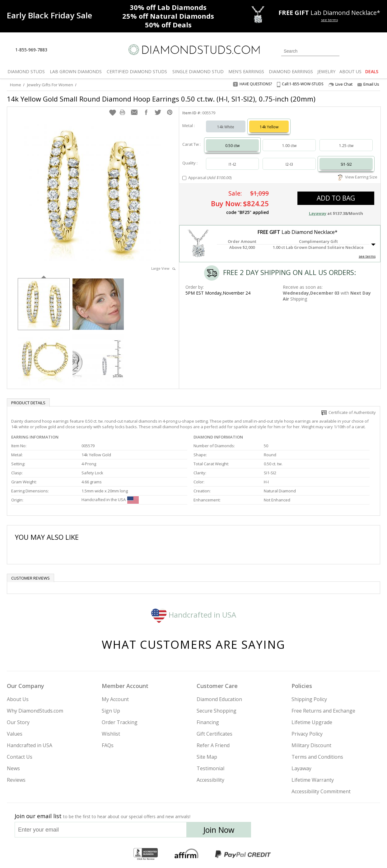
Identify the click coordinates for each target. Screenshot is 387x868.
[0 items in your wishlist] (361, 50)
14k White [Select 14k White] (226, 127)
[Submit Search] (335, 51)
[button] (113, 112)
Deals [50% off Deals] (168, 25)
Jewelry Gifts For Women (50, 85)
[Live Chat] (57, 50)
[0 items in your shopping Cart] (376, 50)
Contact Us (20, 757)
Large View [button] (163, 268)
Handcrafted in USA (194, 615)
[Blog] (337, 832)
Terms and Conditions (317, 757)
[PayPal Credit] (243, 854)
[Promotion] (49, 15)
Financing (208, 722)
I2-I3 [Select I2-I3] (289, 164)
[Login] (348, 50)
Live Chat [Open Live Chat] (340, 84)
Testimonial (210, 768)
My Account (115, 699)
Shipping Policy (309, 699)
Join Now (219, 830)
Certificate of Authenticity (349, 412)
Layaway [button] (318, 213)
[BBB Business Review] (146, 854)
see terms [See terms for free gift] (329, 20)
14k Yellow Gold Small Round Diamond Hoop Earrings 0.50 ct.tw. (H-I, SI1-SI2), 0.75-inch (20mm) (161, 99)
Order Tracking (120, 722)
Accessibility (210, 780)
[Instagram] (275, 832)
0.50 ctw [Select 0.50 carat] (232, 146)
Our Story (18, 722)
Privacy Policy (307, 734)
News (13, 768)
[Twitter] (292, 832)
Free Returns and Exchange (323, 711)
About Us (18, 699)
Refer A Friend (213, 745)
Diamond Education (219, 699)
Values (15, 734)
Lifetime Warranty (313, 780)
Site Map (207, 757)
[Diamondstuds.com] (194, 50)
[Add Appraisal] (184, 178)
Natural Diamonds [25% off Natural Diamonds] (168, 16)
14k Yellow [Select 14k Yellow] (269, 127)
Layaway (301, 768)
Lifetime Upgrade (312, 722)
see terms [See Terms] (367, 256)
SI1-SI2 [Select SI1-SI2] (346, 164)
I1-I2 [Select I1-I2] (232, 164)
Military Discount (311, 745)
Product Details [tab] (28, 403)
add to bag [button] (336, 198)
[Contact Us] (72, 50)
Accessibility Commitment (321, 791)
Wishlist (111, 734)
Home (16, 85)
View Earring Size (358, 177)
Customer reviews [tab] (30, 578)
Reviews (16, 780)
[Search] (310, 51)
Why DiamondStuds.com (35, 711)
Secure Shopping (217, 711)
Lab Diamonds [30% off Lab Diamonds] (168, 7)
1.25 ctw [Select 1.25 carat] (346, 146)
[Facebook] (306, 832)
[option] (44, 304)
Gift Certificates (214, 734)
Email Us (368, 84)
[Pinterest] (320, 832)
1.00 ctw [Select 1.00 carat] (289, 146)
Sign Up (111, 711)
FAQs (108, 745)
